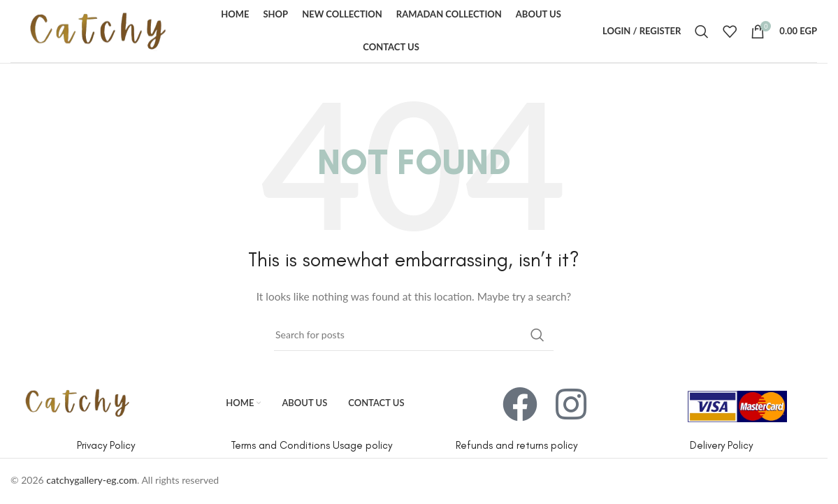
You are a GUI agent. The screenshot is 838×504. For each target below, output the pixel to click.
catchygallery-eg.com (92, 480)
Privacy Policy (106, 445)
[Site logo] (98, 30)
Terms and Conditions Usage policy (311, 445)
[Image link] (77, 402)
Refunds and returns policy (516, 445)
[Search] (702, 31)
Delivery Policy (721, 445)
